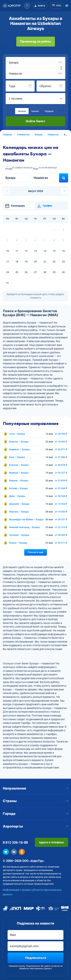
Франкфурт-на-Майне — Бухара (26, 520)
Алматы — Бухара (19, 442)
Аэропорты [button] (35, 826)
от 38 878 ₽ (61, 465)
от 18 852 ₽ (61, 442)
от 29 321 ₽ (61, 473)
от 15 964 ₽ (61, 504)
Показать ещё (35, 552)
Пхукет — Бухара (18, 543)
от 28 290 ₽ (61, 434)
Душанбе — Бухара (19, 504)
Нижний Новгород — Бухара (24, 527)
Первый (49, 111)
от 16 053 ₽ (61, 512)
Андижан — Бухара (19, 449)
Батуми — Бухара (18, 488)
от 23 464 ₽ (61, 488)
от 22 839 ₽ (61, 481)
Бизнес (35, 111)
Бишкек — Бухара (19, 481)
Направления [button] (35, 788)
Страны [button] (35, 801)
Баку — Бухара (17, 457)
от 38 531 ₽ (61, 520)
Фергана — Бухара (19, 512)
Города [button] (35, 814)
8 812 (15, 842)
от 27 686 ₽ (61, 457)
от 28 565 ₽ (61, 535)
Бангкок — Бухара (19, 465)
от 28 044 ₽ (61, 496)
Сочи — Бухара (17, 434)
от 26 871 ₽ (61, 449)
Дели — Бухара (17, 496)
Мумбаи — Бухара (19, 473)
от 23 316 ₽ (61, 527)
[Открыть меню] (67, 6)
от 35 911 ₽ (61, 543)
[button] (27, 6)
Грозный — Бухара (19, 535)
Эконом (22, 111)
